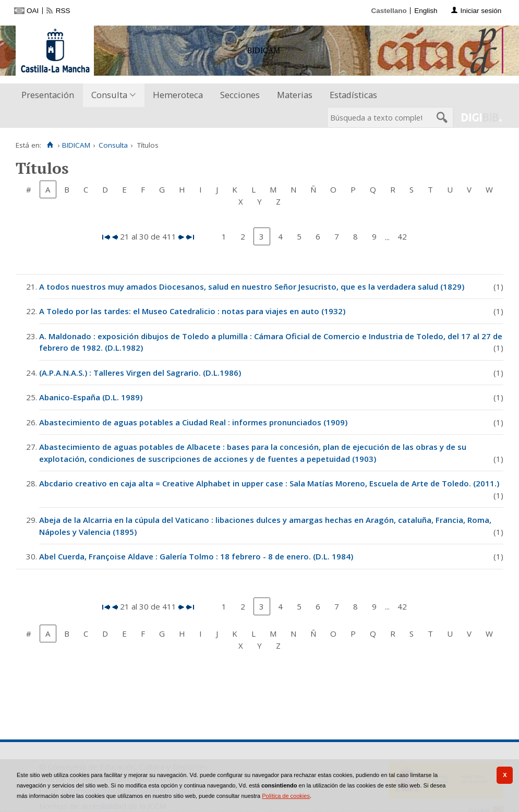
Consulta (109, 95)
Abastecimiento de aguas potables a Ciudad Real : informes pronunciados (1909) (193, 422)
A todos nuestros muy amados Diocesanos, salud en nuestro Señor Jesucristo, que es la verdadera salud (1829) (252, 286)
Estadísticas (353, 95)
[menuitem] (50, 95)
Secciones (240, 95)
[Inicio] (50, 145)
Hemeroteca (178, 95)
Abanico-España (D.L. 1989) (91, 397)
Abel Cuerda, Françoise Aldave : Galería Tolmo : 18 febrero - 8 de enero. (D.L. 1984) (196, 556)
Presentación (48, 95)
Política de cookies (286, 796)
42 (402, 236)
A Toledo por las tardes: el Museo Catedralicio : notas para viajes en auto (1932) (192, 311)
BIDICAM (76, 145)
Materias (295, 95)
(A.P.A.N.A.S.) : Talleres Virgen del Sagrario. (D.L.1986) (140, 373)
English (426, 11)
